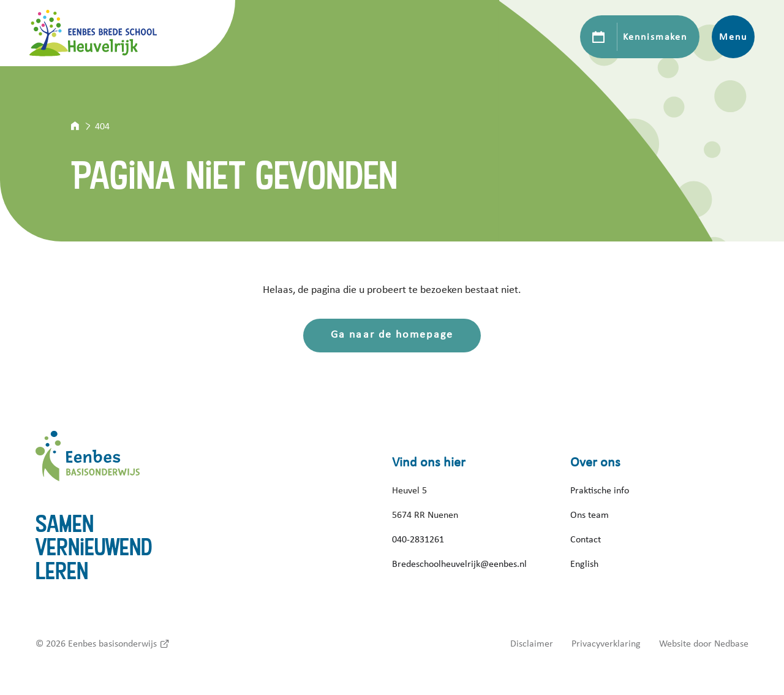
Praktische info (600, 490)
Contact (586, 539)
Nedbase (731, 644)
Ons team (590, 515)
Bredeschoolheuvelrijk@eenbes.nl (459, 564)
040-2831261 (418, 539)
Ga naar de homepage (392, 335)
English (584, 564)
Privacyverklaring (606, 644)
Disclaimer (532, 644)
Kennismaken (655, 37)
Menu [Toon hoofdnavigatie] (733, 37)
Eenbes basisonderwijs (112, 644)
